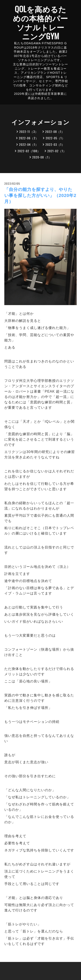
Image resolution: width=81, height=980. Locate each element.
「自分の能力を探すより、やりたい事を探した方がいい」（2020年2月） (40, 195)
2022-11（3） (29, 131)
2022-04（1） (29, 144)
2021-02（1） (57, 151)
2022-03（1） (55, 144)
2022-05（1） (55, 138)
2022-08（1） (55, 131)
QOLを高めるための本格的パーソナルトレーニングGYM (40, 22)
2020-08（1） (42, 157)
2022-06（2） (29, 138)
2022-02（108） (29, 151)
